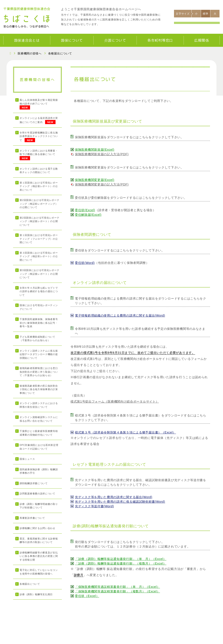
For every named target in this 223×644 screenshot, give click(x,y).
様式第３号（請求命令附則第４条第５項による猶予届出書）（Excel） (125, 432)
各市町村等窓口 (160, 40)
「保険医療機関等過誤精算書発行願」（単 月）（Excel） (117, 587)
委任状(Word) (85, 263)
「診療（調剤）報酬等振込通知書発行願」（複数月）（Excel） (121, 563)
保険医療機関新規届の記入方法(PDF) (102, 154)
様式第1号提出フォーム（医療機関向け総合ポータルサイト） (115, 401)
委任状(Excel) (85, 210)
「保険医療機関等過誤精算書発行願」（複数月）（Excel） (117, 591)
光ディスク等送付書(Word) (94, 506)
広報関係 (202, 40)
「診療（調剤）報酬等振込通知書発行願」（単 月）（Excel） (121, 559)
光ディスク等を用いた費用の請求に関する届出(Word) (114, 497)
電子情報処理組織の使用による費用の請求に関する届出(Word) (120, 315)
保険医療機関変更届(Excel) (95, 180)
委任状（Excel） (87, 596)
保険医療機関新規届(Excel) (95, 150)
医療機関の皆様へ (30, 53)
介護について (115, 40)
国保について (72, 40)
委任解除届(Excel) (88, 215)
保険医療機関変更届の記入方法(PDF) (102, 184)
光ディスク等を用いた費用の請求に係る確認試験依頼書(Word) (120, 502)
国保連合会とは (27, 40)
